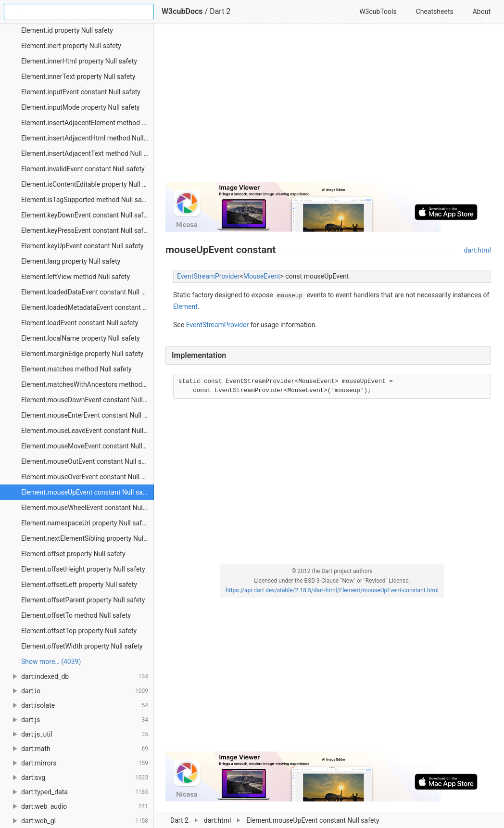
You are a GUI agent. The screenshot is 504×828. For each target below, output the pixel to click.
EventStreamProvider (208, 276)
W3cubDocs (182, 11)
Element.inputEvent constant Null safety (81, 92)
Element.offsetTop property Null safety (79, 631)
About (482, 12)
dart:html (477, 250)
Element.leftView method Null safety (76, 277)
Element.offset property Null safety (73, 554)
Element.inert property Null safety (71, 46)
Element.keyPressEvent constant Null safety (87, 230)
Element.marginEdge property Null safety (82, 354)
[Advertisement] (328, 107)
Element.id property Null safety (67, 30)
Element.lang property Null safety (71, 261)
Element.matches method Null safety (76, 369)
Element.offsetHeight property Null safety (83, 569)
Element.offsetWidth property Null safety (82, 646)
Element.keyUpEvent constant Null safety (82, 246)
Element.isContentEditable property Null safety (88, 184)
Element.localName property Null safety (81, 338)
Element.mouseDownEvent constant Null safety (88, 400)
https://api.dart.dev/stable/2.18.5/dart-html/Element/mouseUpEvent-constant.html (332, 590)
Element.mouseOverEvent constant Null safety (88, 477)
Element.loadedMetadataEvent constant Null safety (88, 307)
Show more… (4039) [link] (51, 662)
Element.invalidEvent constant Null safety (83, 169)
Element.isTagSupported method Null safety (87, 200)
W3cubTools (378, 12)
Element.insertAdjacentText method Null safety (88, 153)
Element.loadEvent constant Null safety (80, 323)
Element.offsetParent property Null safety (83, 600)
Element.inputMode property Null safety (80, 107)
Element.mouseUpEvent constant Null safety (88, 492)
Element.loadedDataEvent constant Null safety (88, 292)
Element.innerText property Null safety (78, 76)
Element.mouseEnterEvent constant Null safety (88, 415)
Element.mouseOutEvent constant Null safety (88, 461)
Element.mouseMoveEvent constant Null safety (88, 446)
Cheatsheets (435, 12)
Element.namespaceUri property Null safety (86, 523)
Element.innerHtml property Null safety (79, 61)
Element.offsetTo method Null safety (76, 615)
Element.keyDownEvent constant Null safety (87, 215)
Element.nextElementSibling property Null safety (88, 538)
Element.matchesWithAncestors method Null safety (88, 384)
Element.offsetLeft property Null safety (79, 585)
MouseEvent (262, 276)
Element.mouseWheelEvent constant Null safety (88, 508)
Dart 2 (220, 11)
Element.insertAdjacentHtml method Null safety (88, 138)
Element (185, 306)
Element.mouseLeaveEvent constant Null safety (88, 431)
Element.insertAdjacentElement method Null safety (88, 123)
